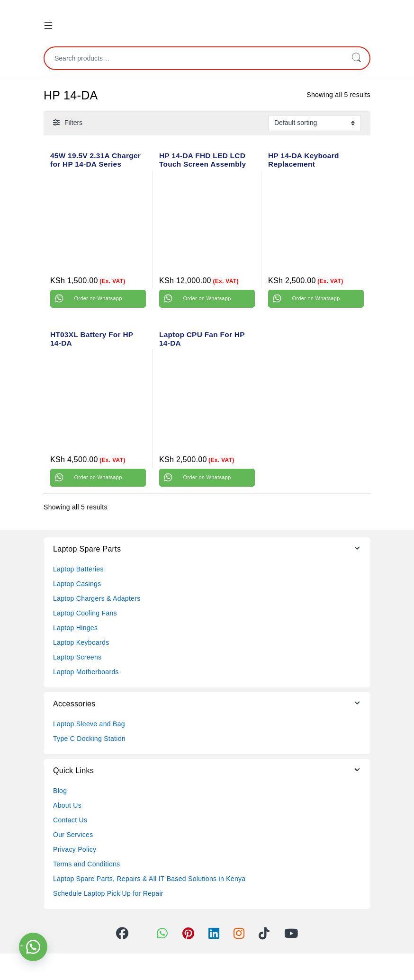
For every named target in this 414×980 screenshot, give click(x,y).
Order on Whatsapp (98, 298)
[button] (33, 947)
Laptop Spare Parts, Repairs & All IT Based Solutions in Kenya (149, 879)
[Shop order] (315, 123)
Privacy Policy (75, 849)
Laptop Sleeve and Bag (89, 724)
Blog (60, 791)
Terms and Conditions (86, 864)
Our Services (73, 835)
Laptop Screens (77, 657)
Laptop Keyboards (81, 642)
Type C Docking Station (89, 739)
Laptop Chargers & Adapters (97, 598)
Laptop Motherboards (86, 672)
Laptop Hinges (75, 628)
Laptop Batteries (78, 569)
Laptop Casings (77, 584)
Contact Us (70, 820)
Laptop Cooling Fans (85, 613)
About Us (67, 805)
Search (356, 58)
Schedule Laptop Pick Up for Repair (108, 893)
